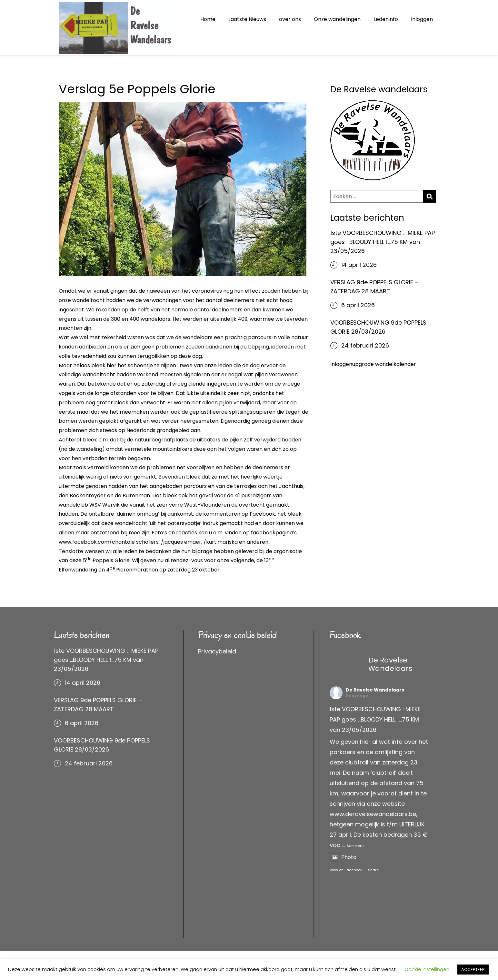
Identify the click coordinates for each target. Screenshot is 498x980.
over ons (290, 19)
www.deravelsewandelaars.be (373, 814)
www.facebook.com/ (85, 542)
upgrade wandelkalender (384, 364)
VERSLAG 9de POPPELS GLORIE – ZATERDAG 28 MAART (374, 287)
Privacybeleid (217, 651)
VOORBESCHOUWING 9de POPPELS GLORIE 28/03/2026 (378, 327)
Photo (343, 857)
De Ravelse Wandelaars (375, 690)
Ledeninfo (386, 19)
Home (208, 19)
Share (373, 870)
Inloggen (422, 19)
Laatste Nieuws (247, 19)
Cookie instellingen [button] (427, 969)
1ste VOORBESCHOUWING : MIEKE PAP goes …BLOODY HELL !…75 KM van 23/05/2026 (383, 242)
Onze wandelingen (337, 19)
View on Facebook (346, 870)
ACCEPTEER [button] (473, 970)
